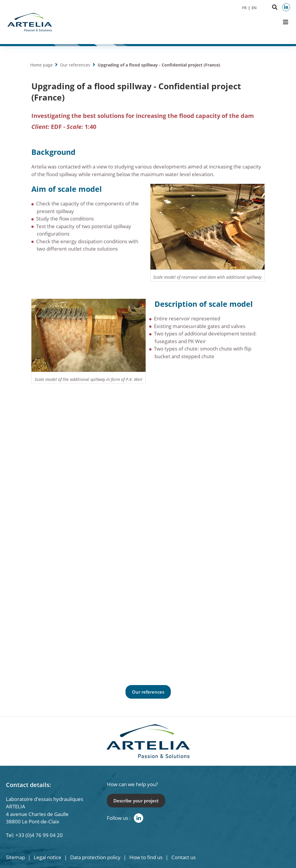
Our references (75, 65)
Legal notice (48, 857)
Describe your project (136, 801)
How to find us (146, 857)
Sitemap (15, 857)
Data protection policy (95, 857)
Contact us (184, 857)
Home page (41, 65)
